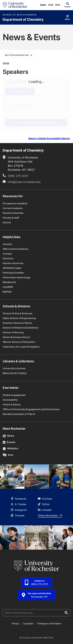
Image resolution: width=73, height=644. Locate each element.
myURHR (8, 287)
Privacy (15, 623)
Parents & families (13, 213)
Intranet (7, 244)
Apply (43, 5)
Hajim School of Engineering (19, 318)
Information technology (17, 277)
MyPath (7, 292)
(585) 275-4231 (18, 176)
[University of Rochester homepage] (15, 5)
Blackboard (9, 282)
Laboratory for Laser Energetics (21, 347)
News (8, 436)
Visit (51, 5)
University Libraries (14, 368)
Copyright (28, 623)
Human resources (13, 263)
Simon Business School (16, 337)
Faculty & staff (11, 218)
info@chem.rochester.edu (24, 182)
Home (6, 63)
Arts (8, 455)
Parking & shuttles (13, 273)
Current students (13, 208)
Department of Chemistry (23, 20)
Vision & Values (12, 404)
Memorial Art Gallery (15, 373)
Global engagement (14, 395)
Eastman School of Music (17, 323)
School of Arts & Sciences (20, 15)
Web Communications (16, 249)
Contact (7, 254)
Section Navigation (18, 55)
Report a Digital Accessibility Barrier (49, 138)
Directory (8, 258)
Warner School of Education (19, 342)
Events (9, 442)
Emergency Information (49, 623)
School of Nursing (13, 332)
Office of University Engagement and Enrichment (31, 409)
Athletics (10, 448)
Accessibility (10, 400)
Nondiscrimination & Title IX (19, 414)
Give (58, 5)
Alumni (7, 222)
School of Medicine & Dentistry (21, 328)
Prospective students (15, 203)
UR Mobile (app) (12, 268)
